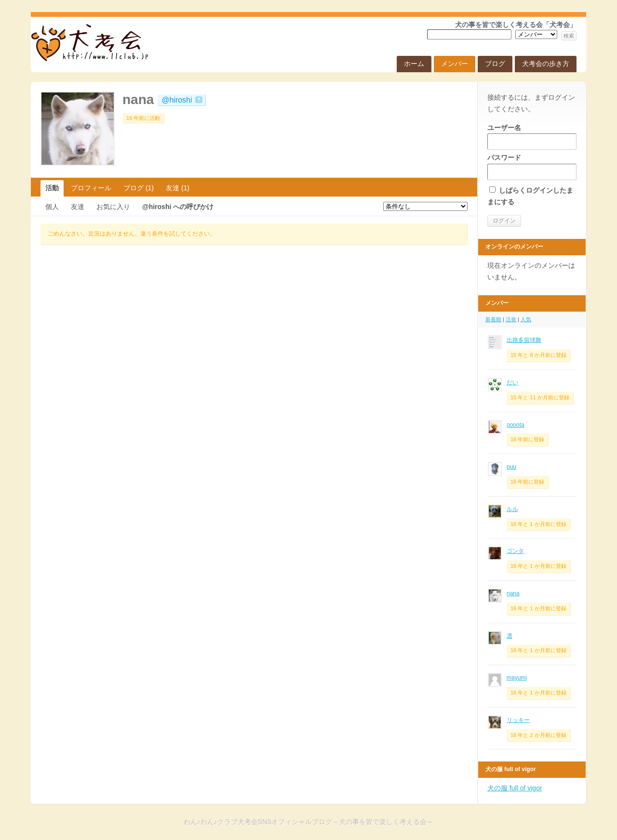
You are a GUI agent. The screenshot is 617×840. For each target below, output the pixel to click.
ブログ (495, 64)
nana (138, 99)
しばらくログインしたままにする (530, 196)
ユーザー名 (532, 137)
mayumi (517, 678)
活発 (511, 319)
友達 (178, 188)
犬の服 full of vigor (515, 788)
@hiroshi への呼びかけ (178, 207)
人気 (526, 319)
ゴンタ (515, 551)
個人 (52, 207)
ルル (512, 509)
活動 (52, 188)
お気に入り (113, 207)
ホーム (414, 64)
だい (512, 382)
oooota (516, 425)
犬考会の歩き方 (546, 64)
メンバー (455, 64)
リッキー (518, 720)
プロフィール (91, 188)
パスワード (532, 167)
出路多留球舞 (524, 340)
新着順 (493, 319)
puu (511, 467)
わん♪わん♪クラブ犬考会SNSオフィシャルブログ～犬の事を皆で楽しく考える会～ (88, 78)
